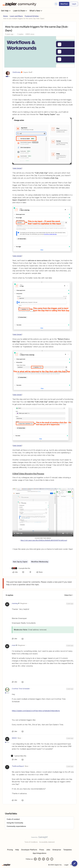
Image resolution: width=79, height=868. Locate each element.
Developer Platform (29, 850)
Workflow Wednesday (40, 562)
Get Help (6, 11)
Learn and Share (16, 16)
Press (42, 850)
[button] (64, 4)
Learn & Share (20, 11)
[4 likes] (21, 568)
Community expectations (16, 826)
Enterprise (57, 850)
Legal (66, 865)
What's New (36, 11)
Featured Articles (32, 16)
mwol (14, 645)
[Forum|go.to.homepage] (20, 4)
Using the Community (15, 823)
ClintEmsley (17, 72)
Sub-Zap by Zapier (20, 562)
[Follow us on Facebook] (35, 859)
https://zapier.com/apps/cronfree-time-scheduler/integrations (36, 711)
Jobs (48, 850)
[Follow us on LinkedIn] (39, 859)
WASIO (14, 738)
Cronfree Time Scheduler (21, 689)
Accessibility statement (47, 842)
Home (6, 16)
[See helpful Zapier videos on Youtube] (52, 859)
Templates (68, 850)
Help (17, 850)
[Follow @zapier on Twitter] (48, 859)
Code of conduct (13, 819)
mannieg (15, 603)
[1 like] (19, 756)
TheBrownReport (18, 766)
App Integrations (39, 853)
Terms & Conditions (31, 842)
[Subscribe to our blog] (44, 859)
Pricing (10, 850)
